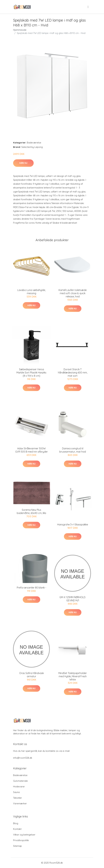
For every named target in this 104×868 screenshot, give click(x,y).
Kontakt (17, 829)
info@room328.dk (23, 758)
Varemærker (20, 803)
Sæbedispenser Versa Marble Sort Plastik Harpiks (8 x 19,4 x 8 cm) (31, 373)
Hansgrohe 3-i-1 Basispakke (73, 524)
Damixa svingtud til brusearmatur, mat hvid (73, 450)
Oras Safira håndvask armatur (31, 675)
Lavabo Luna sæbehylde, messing (31, 292)
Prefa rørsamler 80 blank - (31, 588)
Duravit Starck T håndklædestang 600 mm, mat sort (73, 373)
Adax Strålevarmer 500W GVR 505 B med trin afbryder (31, 450)
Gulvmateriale (20, 781)
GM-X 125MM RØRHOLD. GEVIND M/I (73, 599)
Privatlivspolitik (21, 840)
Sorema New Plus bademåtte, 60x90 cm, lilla (31, 511)
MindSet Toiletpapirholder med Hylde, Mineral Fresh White (73, 676)
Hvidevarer (19, 787)
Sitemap (17, 846)
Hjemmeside (20, 30)
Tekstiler (18, 798)
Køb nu (23, 163)
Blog (16, 823)
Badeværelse (34, 143)
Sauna (16, 792)
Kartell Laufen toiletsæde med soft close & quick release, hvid (73, 293)
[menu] (88, 7)
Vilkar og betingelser (24, 835)
